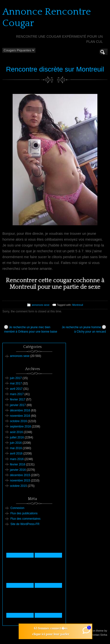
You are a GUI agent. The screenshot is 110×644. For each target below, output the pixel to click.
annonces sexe (41, 305)
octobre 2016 (18, 421)
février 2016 (18, 464)
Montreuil (78, 305)
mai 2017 (16, 383)
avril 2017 (16, 389)
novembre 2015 (20, 481)
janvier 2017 (18, 405)
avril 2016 (16, 454)
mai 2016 (16, 448)
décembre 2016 (20, 410)
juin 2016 (16, 443)
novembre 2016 (20, 416)
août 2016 (16, 432)
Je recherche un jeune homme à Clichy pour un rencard (84, 329)
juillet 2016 (17, 437)
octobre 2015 (18, 486)
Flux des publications (24, 513)
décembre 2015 (20, 475)
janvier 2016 (18, 470)
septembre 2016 (20, 426)
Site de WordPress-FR (25, 524)
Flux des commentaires (25, 519)
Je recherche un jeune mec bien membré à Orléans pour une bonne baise (31, 329)
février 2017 (18, 399)
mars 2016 (17, 459)
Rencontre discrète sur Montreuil (55, 69)
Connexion (17, 508)
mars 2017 (17, 394)
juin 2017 (16, 378)
